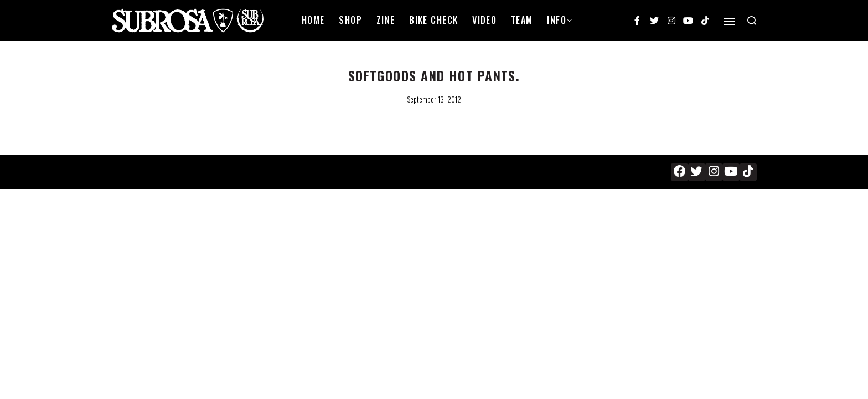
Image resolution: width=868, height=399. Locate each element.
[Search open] (752, 21)
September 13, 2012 (434, 99)
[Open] (730, 22)
